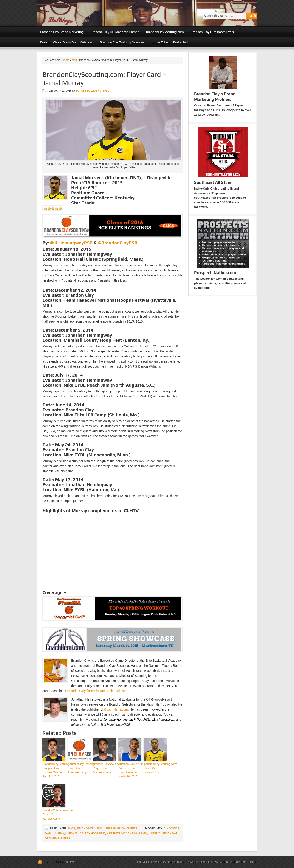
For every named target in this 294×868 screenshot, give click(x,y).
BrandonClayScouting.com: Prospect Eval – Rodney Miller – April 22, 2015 (54, 770)
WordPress (238, 862)
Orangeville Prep (58, 838)
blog (72, 828)
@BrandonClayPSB (117, 243)
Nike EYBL (141, 833)
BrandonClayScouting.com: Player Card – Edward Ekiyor (155, 768)
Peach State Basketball (93, 13)
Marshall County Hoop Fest (85, 833)
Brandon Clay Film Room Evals (212, 32)
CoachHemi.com (116, 709)
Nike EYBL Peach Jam (163, 833)
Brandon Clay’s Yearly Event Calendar (67, 42)
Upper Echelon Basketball (170, 42)
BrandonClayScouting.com (165, 32)
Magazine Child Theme (179, 862)
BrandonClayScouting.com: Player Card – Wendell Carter (54, 815)
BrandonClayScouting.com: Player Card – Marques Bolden (105, 768)
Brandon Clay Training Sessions (122, 42)
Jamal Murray (54, 833)
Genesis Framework (214, 862)
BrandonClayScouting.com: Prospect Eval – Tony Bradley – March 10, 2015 (130, 770)
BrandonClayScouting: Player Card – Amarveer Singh (79, 768)
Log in (253, 862)
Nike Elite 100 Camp (120, 833)
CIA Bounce (172, 828)
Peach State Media (89, 828)
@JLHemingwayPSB (71, 243)
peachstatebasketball (93, 91)
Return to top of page (61, 862)
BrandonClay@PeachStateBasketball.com (97, 691)
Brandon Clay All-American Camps (115, 32)
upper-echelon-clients (120, 828)
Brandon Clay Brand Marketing (62, 32)
